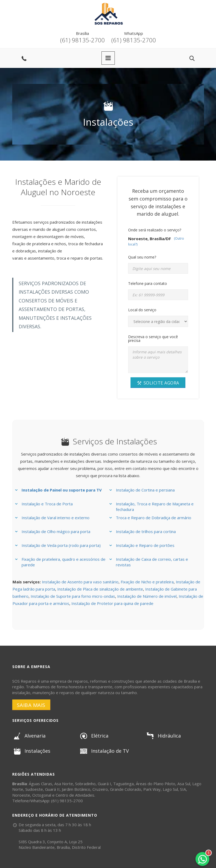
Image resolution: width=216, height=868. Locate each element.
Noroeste (21, 795)
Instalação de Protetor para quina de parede (112, 603)
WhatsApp (134, 33)
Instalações (31, 751)
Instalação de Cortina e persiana (145, 490)
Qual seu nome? (142, 257)
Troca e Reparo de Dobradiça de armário (154, 518)
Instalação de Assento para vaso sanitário (80, 582)
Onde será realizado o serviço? (155, 230)
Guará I (104, 784)
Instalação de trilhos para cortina (146, 531)
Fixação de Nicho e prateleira (147, 582)
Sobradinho (85, 784)
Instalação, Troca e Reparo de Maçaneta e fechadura (155, 507)
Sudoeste (34, 789)
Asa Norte (64, 784)
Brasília (82, 33)
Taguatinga (123, 784)
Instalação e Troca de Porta (47, 504)
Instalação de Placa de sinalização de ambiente (100, 589)
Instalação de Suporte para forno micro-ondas (73, 596)
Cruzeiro (100, 789)
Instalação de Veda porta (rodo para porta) (61, 545)
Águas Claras (40, 784)
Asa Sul (184, 784)
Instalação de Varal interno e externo (56, 518)
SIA (183, 789)
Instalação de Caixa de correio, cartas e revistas (152, 562)
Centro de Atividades (75, 795)
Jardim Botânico (76, 789)
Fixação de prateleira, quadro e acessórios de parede (64, 562)
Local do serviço (142, 310)
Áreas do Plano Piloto (156, 784)
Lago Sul (170, 789)
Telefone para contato (148, 283)
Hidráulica (163, 736)
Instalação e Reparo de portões (145, 545)
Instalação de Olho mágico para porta (56, 531)
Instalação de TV (104, 751)
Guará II (52, 789)
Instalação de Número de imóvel (147, 596)
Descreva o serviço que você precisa (153, 339)
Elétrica (94, 736)
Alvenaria (29, 736)
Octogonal (42, 795)
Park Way (152, 789)
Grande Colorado (126, 789)
